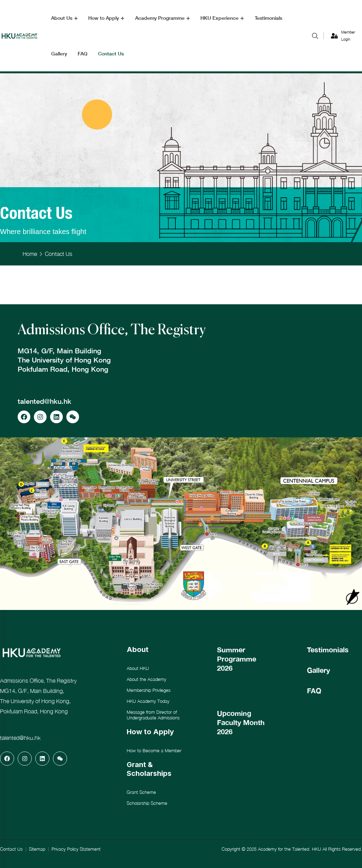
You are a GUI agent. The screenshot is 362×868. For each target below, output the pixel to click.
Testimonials (328, 649)
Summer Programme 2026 (237, 659)
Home (30, 254)
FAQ (314, 690)
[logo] (19, 35)
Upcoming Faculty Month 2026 (241, 722)
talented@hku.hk (44, 401)
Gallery (318, 670)
